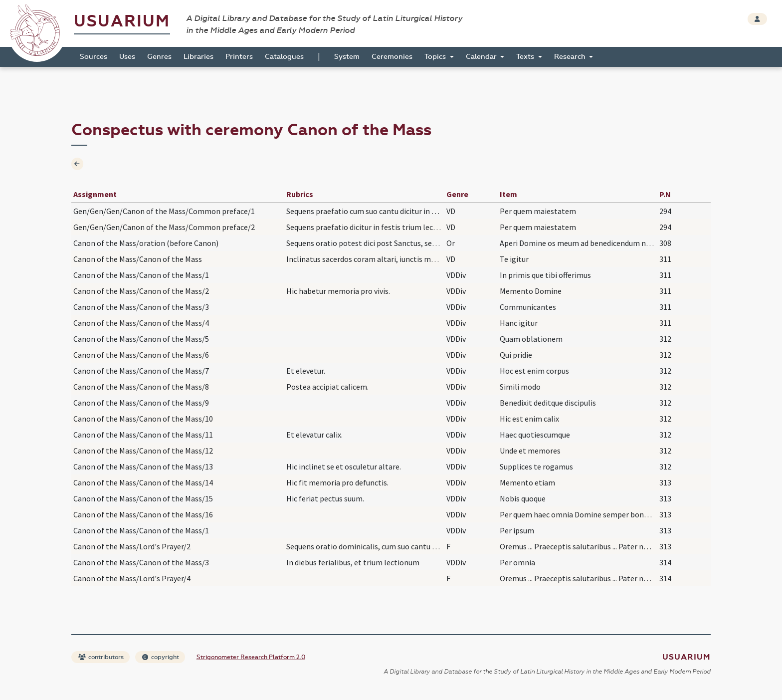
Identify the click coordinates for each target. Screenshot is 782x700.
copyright (161, 657)
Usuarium (122, 21)
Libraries (198, 57)
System (347, 57)
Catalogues (284, 57)
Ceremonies (392, 57)
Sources (94, 57)
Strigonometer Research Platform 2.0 (251, 657)
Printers (239, 57)
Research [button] (571, 57)
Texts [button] (526, 57)
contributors (101, 657)
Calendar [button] (482, 57)
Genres (159, 57)
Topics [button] (436, 57)
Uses (127, 57)
